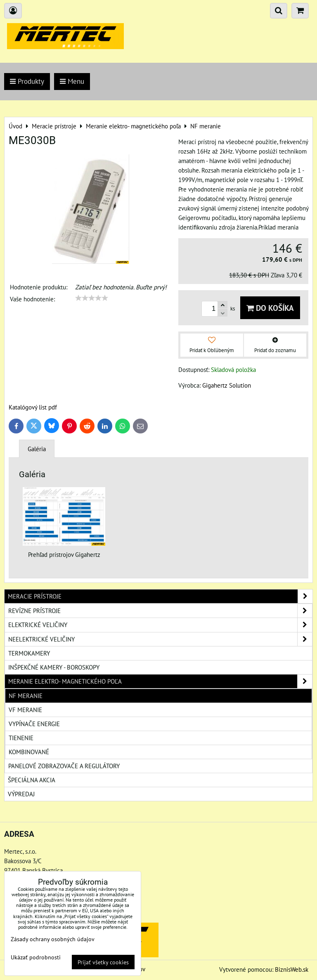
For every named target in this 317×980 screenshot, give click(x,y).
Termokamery (29, 653)
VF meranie (25, 710)
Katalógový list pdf (33, 407)
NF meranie (26, 696)
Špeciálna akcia (32, 780)
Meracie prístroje (160, 596)
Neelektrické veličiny (160, 639)
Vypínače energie (34, 724)
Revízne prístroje (160, 611)
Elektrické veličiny (160, 625)
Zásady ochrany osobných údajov (53, 939)
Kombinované (29, 752)
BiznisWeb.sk (292, 969)
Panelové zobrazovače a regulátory (64, 766)
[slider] (92, 298)
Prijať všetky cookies (103, 962)
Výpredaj (21, 794)
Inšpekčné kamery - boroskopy (54, 667)
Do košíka (270, 308)
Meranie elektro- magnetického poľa (160, 681)
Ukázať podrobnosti (36, 957)
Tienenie (21, 738)
